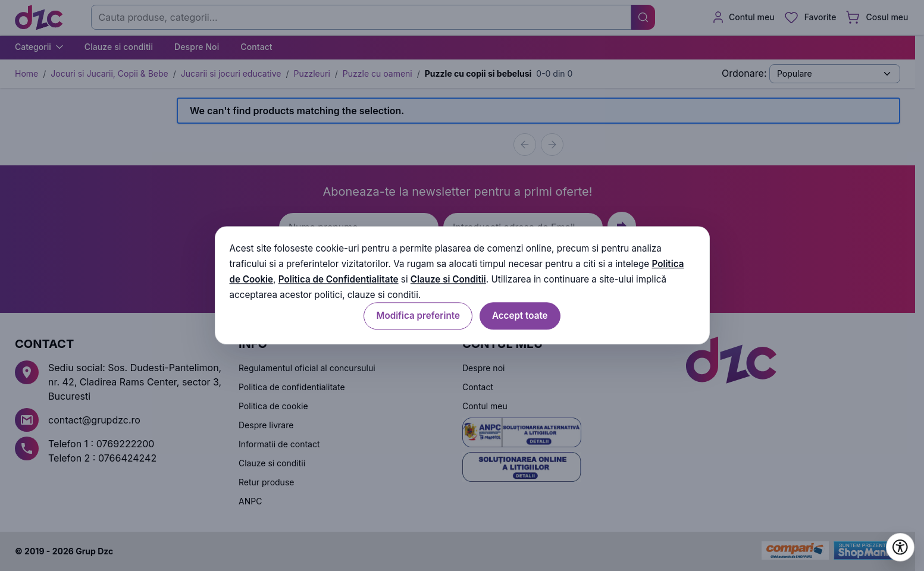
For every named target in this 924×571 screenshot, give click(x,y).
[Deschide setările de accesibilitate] (900, 547)
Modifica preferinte (418, 316)
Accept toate (520, 316)
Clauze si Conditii (448, 279)
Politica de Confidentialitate (339, 279)
